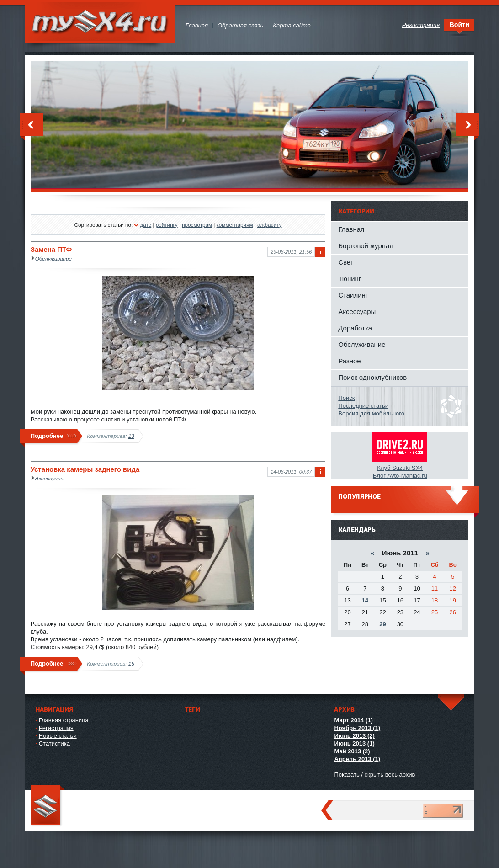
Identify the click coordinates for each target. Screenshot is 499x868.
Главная (351, 229)
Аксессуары (50, 478)
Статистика (54, 743)
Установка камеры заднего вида (85, 469)
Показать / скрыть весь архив (374, 775)
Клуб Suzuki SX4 (400, 468)
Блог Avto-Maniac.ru (400, 476)
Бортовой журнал (366, 246)
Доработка (355, 328)
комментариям (235, 225)
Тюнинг (350, 279)
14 (365, 600)
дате (146, 225)
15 (131, 663)
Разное (349, 361)
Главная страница (64, 720)
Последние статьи (363, 406)
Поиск (346, 398)
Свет (346, 262)
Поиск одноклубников (372, 377)
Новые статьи (58, 736)
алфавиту (270, 225)
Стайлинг (353, 295)
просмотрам (197, 225)
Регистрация (56, 728)
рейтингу (167, 225)
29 (382, 624)
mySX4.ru (100, 23)
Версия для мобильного (371, 413)
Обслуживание (53, 258)
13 (131, 436)
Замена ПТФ (51, 249)
